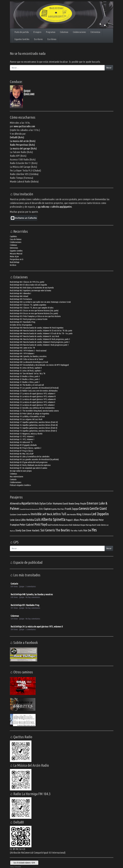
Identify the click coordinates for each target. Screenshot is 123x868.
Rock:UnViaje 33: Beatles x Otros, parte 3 (25, 376)
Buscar (109, 68)
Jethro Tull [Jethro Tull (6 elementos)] (59, 514)
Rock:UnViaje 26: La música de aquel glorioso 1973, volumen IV (33, 396)
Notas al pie (14, 256)
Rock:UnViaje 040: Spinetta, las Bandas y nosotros (28, 356)
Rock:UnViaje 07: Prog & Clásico (22, 451)
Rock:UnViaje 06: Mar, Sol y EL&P (22, 454)
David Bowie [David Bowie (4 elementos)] (68, 503)
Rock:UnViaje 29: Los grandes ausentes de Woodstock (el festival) (34, 388)
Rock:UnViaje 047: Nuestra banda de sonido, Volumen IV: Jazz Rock (35, 336)
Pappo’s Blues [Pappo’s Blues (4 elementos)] (73, 520)
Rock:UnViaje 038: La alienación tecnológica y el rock (29, 362)
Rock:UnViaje (15, 262)
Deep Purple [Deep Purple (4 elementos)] (80, 503)
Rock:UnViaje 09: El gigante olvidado (23, 445)
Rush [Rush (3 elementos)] (94, 525)
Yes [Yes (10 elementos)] (94, 530)
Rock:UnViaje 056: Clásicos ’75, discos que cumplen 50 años (32, 308)
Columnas (64, 32)
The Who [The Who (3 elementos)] (74, 531)
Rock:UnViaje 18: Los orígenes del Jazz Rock (26, 419)
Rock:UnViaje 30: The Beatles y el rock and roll (27, 385)
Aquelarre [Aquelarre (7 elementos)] (28, 503)
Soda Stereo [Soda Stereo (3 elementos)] (101, 525)
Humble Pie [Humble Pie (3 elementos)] (26, 514)
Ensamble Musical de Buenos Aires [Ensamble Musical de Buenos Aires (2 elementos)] (29, 509)
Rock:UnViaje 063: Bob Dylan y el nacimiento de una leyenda (32, 288)
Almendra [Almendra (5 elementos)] (15, 503)
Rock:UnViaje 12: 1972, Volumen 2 (22, 437)
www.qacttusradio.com (24, 126)
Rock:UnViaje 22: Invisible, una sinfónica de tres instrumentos (32, 408)
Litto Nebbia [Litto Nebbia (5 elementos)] (27, 520)
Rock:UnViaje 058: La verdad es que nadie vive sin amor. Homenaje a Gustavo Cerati (40, 302)
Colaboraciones (79, 32)
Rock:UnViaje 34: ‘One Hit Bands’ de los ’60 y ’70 (28, 374)
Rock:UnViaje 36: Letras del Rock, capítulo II (26, 368)
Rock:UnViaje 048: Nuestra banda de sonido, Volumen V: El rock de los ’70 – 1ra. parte (41, 333)
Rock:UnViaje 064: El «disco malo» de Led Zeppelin (28, 285)
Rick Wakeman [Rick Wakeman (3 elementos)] (75, 525)
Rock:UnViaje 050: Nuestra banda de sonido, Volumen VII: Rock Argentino (37, 328)
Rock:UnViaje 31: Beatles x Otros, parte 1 (25, 382)
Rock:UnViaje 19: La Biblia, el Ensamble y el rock (27, 416)
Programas (51, 32)
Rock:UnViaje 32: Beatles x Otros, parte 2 (25, 379)
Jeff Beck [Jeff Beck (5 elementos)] (47, 514)
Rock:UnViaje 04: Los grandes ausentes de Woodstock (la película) (34, 459)
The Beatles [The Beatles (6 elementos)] (63, 530)
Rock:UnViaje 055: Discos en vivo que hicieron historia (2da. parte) (34, 311)
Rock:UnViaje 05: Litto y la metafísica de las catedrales (30, 457)
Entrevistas (95, 32)
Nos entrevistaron (17, 477)
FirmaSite (18, 867)
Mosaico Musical (16, 254)
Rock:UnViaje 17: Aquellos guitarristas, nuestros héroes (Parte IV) (34, 422)
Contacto (13, 479)
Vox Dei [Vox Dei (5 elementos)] (87, 530)
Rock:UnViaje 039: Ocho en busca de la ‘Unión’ (27, 359)
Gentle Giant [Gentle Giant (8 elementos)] (98, 508)
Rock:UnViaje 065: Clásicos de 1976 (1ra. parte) (27, 282)
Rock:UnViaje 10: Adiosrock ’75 (21, 442)
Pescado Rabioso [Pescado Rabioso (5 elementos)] (89, 520)
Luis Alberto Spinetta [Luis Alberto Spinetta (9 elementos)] (50, 519)
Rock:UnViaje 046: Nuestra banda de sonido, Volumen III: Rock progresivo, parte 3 (40, 339)
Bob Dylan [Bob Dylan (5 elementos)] (40, 503)
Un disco (13, 265)
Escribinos (52, 39)
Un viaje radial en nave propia (21, 471)
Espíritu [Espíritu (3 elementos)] (54, 509)
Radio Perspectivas (19, 145)
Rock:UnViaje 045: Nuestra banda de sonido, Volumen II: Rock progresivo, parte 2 (40, 342)
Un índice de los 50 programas (21, 325)
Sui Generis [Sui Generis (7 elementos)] (48, 530)
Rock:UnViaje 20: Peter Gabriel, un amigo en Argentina (29, 414)
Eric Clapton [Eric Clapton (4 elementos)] (45, 509)
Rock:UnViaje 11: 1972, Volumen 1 (22, 439)
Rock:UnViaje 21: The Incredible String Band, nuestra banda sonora (34, 411)
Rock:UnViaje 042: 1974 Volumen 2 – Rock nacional (28, 351)
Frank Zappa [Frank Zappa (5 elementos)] (72, 509)
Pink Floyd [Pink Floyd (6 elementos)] (41, 524)
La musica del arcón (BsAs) (23, 141)
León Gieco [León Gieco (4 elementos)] (15, 520)
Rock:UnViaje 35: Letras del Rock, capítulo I (26, 371)
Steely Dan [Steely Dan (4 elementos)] (20, 530)
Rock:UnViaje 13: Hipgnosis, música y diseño (26, 434)
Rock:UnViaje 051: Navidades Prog (23, 322)
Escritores (38, 39)
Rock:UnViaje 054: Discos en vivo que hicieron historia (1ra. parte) (34, 313)
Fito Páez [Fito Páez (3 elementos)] (61, 509)
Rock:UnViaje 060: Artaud (19, 296)
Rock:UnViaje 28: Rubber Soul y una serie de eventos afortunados (34, 391)
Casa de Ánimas (16, 239)
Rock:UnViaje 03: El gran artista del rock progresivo (29, 462)
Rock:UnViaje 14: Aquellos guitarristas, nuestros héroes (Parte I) (33, 431)
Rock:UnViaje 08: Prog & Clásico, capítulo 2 (26, 448)
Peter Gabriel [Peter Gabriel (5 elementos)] (27, 525)
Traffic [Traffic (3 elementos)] (80, 531)
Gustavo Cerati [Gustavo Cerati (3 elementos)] (16, 514)
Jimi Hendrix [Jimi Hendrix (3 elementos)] (71, 514)
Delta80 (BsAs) (17, 137)
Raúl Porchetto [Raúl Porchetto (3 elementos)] (53, 525)
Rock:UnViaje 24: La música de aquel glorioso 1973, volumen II (33, 402)
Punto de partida (22, 32)
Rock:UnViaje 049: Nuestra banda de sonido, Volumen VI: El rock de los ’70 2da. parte (41, 331)
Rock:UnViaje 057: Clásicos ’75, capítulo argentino (28, 305)
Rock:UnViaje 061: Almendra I (20, 293)
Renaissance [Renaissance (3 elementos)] (64, 525)
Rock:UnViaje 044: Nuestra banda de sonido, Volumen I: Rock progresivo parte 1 (39, 345)
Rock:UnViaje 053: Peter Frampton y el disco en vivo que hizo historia (35, 316)
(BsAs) (32, 145)
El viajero (37, 32)
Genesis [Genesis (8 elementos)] (84, 508)
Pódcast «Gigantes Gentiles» (20, 485)
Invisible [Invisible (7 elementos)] (36, 514)
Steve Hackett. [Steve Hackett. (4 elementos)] (33, 530)
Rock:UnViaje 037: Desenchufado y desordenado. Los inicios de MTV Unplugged (39, 365)
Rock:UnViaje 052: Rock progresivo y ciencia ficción (29, 319)
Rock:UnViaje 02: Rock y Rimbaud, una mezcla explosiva (30, 465)
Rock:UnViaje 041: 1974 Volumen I (22, 353)
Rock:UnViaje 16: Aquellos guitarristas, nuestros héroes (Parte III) (34, 425)
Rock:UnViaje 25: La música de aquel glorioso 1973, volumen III (33, 399)
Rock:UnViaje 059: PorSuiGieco (21, 299)
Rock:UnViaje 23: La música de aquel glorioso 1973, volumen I (32, 405)
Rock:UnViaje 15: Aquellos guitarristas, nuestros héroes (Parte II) (34, 428)
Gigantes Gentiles (22, 39)
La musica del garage (20, 148)
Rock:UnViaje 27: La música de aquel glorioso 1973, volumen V (33, 394)
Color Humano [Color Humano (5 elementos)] (54, 503)
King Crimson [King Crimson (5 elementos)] (84, 514)
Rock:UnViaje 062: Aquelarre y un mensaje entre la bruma (30, 291)
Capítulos (13, 236)
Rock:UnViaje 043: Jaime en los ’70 (22, 348)
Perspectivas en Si (17, 259)
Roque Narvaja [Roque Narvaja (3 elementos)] (86, 525)
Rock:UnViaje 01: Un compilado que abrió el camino (29, 468)
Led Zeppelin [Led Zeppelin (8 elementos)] (100, 514)
